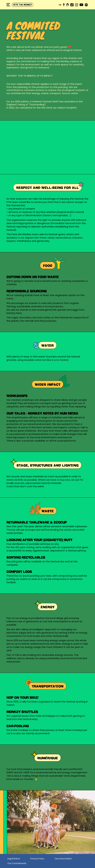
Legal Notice (14, 859)
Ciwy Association (63, 859)
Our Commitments (17, 863)
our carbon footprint (65, 108)
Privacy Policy (37, 859)
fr (60, 5)
